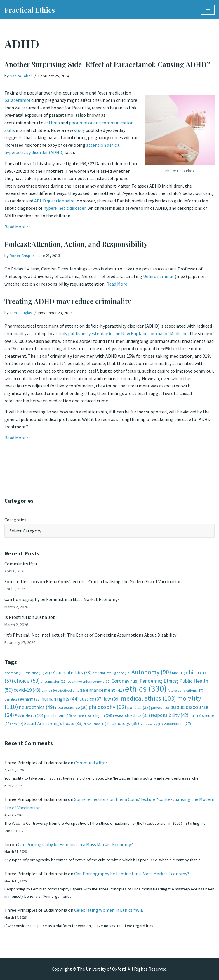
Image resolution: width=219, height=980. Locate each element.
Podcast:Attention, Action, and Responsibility (76, 244)
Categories (15, 520)
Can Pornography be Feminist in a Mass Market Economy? (62, 599)
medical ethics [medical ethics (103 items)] (148, 698)
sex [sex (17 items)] (18, 724)
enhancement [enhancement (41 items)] (105, 690)
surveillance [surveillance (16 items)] (95, 724)
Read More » (16, 227)
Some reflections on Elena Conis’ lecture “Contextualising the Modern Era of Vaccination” (94, 581)
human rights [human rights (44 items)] (60, 699)
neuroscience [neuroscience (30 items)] (71, 707)
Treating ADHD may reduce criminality (68, 301)
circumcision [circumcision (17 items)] (54, 681)
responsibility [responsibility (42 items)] (170, 715)
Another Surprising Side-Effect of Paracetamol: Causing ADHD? (107, 64)
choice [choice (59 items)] (27, 681)
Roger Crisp (20, 256)
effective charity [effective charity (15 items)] (71, 691)
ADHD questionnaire (54, 201)
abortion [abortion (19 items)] (14, 673)
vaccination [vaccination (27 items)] (177, 724)
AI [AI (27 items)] (50, 673)
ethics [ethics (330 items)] (146, 689)
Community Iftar (21, 564)
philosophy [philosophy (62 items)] (107, 707)
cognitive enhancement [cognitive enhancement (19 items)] (89, 681)
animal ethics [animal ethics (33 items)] (74, 673)
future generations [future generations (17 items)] (185, 690)
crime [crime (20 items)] (49, 690)
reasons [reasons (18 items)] (82, 716)
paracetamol (17, 100)
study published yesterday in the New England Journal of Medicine (122, 333)
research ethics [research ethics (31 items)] (131, 715)
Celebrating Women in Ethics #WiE (109, 910)
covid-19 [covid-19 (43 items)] (27, 690)
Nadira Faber (21, 76)
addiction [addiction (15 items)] (35, 673)
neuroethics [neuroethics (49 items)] (37, 707)
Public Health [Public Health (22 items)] (29, 716)
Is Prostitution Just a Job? (31, 617)
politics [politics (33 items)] (139, 707)
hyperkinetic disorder (65, 208)
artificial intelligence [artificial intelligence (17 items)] (111, 673)
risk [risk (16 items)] (195, 716)
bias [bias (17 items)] (179, 673)
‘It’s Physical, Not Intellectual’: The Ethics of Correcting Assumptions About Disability (90, 635)
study (79, 130)
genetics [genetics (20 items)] (14, 699)
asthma (52, 123)
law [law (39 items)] (112, 699)
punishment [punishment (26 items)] (58, 715)
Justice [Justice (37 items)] (91, 699)
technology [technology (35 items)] (123, 723)
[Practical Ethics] (30, 10)
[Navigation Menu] (208, 10)
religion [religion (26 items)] (102, 715)
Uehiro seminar (158, 276)
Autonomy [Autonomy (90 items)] (151, 672)
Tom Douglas (21, 313)
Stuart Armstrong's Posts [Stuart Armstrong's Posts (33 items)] (53, 723)
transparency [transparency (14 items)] (151, 724)
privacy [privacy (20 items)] (160, 708)
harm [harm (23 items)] (33, 699)
